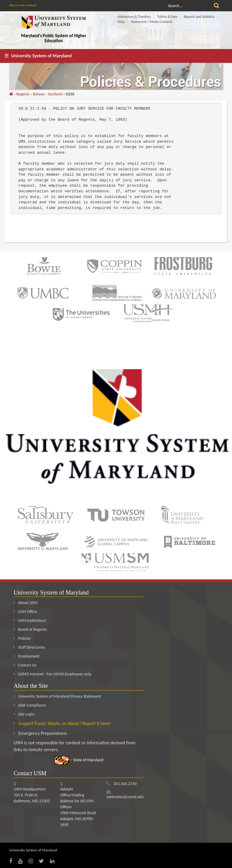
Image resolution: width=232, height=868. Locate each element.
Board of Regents (30, 629)
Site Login (26, 714)
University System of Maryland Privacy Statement (59, 696)
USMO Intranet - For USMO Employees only (53, 674)
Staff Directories (29, 647)
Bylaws (39, 94)
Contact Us (25, 665)
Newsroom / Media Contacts (151, 22)
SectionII (55, 94)
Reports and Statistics (199, 17)
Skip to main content (23, 5)
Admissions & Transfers (134, 17)
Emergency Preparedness (43, 733)
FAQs (121, 22)
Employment (27, 656)
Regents (23, 94)
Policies (22, 638)
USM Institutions (30, 621)
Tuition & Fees (167, 17)
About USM (26, 603)
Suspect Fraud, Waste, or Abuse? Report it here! (65, 723)
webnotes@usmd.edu (125, 797)
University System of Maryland (42, 56)
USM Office (25, 612)
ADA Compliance (32, 705)
